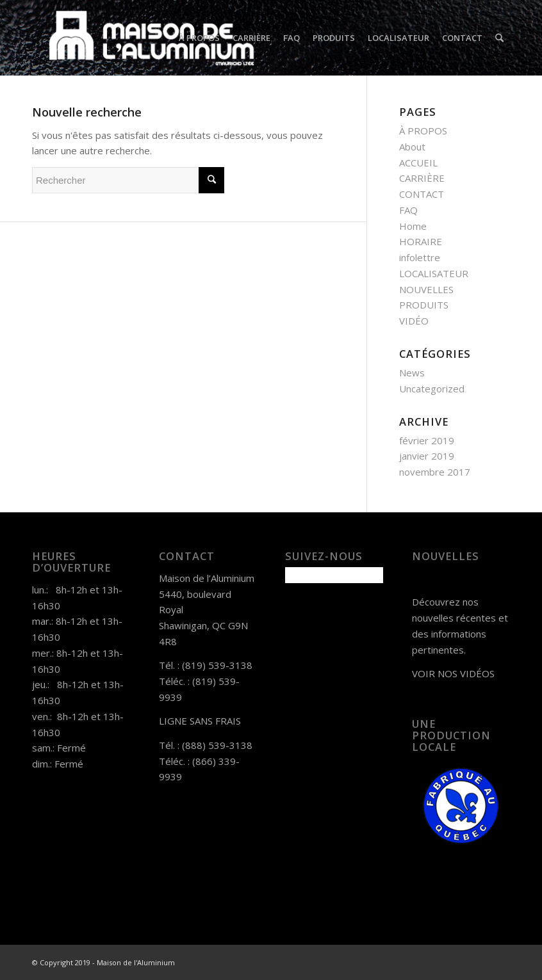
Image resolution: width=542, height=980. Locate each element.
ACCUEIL (418, 163)
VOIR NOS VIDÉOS (453, 673)
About (412, 147)
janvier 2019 (427, 456)
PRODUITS (424, 305)
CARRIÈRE (422, 178)
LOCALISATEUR (434, 273)
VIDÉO (414, 321)
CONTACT (422, 194)
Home (413, 226)
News (412, 373)
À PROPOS (423, 131)
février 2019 (427, 440)
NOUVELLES (426, 289)
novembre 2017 (435, 472)
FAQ (408, 210)
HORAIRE (421, 241)
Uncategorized (432, 389)
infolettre (420, 257)
